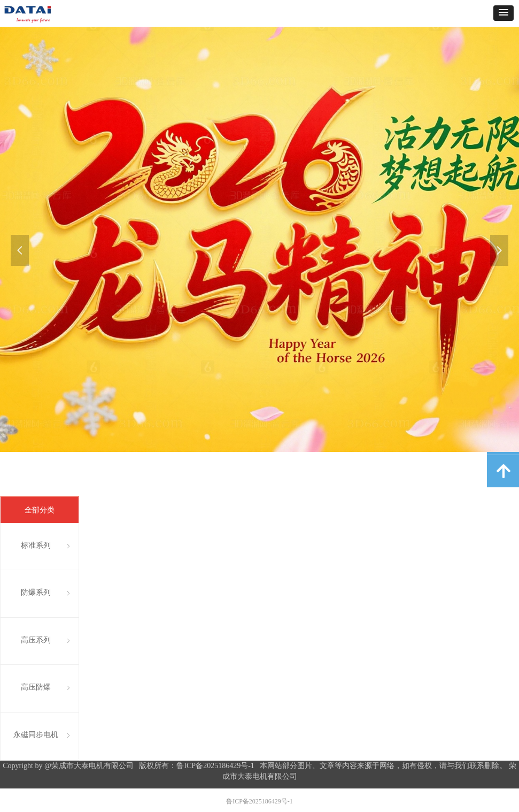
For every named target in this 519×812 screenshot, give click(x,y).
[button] (503, 13)
